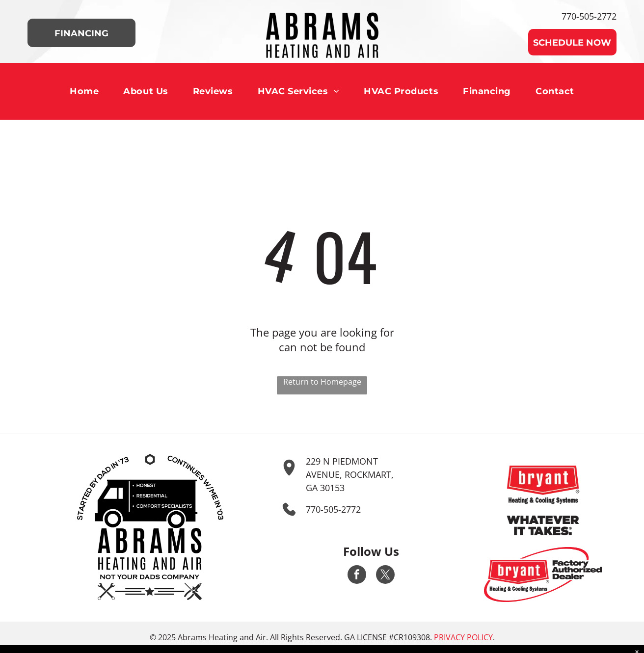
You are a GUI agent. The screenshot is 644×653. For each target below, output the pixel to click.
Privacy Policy (463, 637)
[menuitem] (84, 91)
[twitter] (385, 576)
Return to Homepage (322, 382)
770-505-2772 (589, 16)
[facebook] (357, 576)
